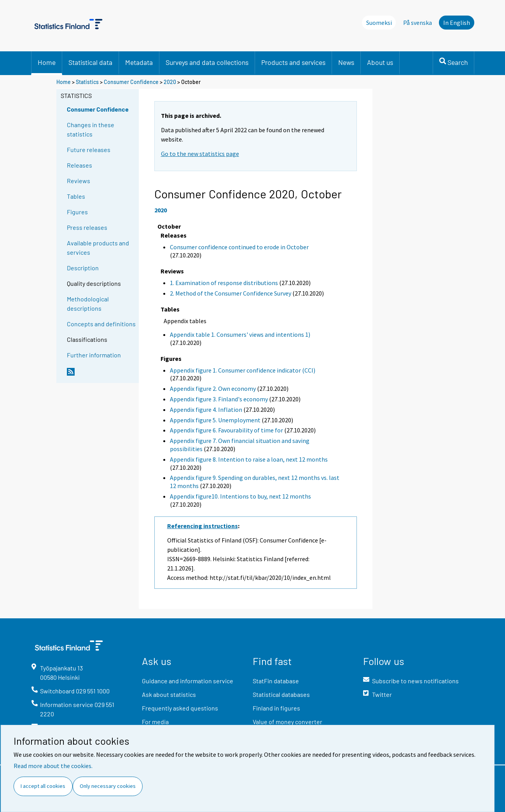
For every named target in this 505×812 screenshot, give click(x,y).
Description (83, 268)
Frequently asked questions (180, 708)
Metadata (139, 62)
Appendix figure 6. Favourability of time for (226, 430)
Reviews (79, 181)
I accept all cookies (43, 786)
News (346, 62)
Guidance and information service (188, 681)
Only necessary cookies (108, 786)
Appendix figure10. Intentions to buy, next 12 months (240, 496)
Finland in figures (276, 708)
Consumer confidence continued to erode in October (239, 247)
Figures (77, 212)
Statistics (87, 82)
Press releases (87, 227)
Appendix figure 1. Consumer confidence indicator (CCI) (243, 370)
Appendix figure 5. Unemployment (215, 420)
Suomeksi (379, 23)
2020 (170, 82)
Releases (80, 165)
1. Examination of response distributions (224, 283)
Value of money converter (287, 722)
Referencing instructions (203, 526)
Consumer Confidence (131, 82)
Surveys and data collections (207, 62)
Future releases (89, 150)
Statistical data (90, 62)
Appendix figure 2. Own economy (213, 388)
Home (47, 62)
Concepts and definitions (101, 324)
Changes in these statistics (91, 129)
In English (457, 23)
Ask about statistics (169, 694)
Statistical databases (281, 694)
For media (155, 722)
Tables (76, 196)
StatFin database (276, 681)
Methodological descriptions (88, 304)
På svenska (418, 23)
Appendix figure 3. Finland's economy (219, 399)
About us (380, 62)
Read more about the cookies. (53, 766)
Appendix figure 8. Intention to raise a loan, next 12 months (249, 459)
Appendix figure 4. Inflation (206, 409)
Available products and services (98, 248)
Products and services (293, 62)
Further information (94, 355)
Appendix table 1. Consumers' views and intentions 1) (240, 334)
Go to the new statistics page (200, 154)
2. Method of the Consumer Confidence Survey (231, 293)
